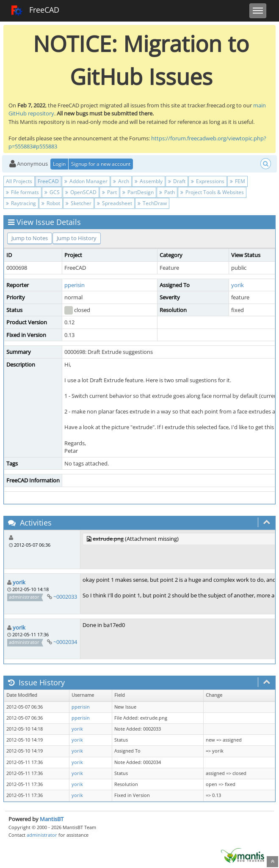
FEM (238, 181)
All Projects (19, 181)
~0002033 (65, 597)
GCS (52, 192)
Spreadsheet (115, 203)
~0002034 (65, 642)
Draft (177, 181)
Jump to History (77, 238)
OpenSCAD (81, 192)
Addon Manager (86, 181)
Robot (51, 203)
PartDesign (138, 192)
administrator (42, 835)
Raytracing (21, 203)
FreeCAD (35, 11)
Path (167, 192)
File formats (22, 192)
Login (59, 164)
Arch (121, 181)
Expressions (208, 181)
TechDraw (152, 203)
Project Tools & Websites (212, 192)
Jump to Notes (30, 238)
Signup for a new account (101, 164)
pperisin (75, 285)
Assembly (149, 181)
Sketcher (79, 203)
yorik (238, 285)
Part (109, 192)
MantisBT (52, 819)
